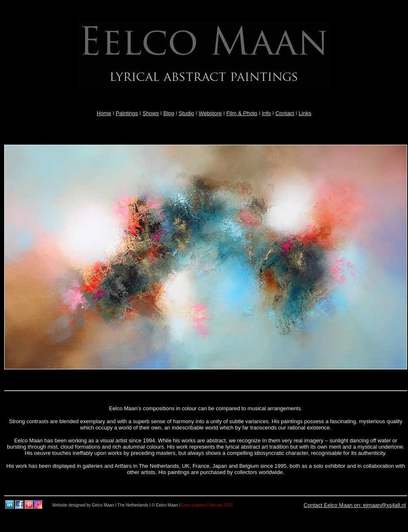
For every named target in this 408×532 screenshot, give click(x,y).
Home (104, 113)
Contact (285, 113)
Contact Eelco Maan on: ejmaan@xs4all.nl (355, 505)
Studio (186, 113)
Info (267, 113)
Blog (169, 113)
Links (305, 113)
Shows (151, 113)
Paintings (127, 113)
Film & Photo (242, 113)
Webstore (210, 113)
